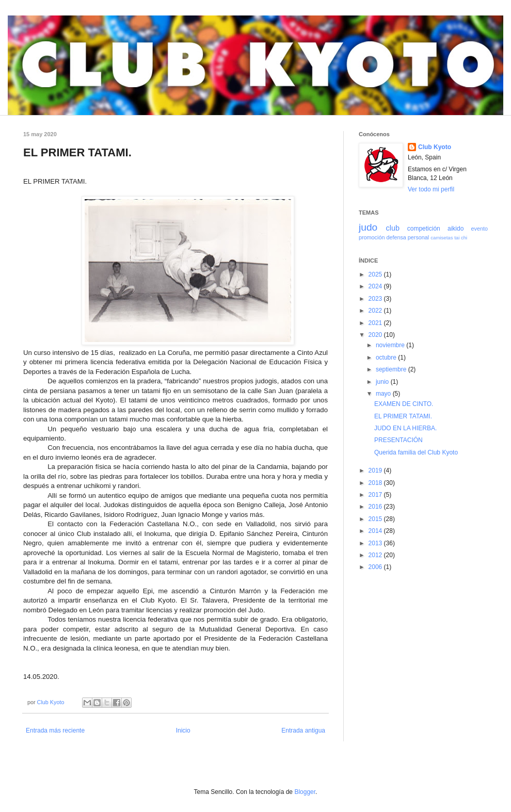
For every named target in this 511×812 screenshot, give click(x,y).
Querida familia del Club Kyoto (416, 452)
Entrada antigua (303, 730)
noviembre (391, 345)
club (392, 228)
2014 (376, 531)
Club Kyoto (435, 147)
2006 (376, 567)
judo (368, 227)
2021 (376, 323)
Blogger (305, 792)
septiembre (392, 369)
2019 (376, 470)
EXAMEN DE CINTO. (404, 404)
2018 (376, 483)
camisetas (442, 238)
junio (383, 382)
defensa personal (408, 237)
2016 (376, 507)
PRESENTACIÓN (398, 440)
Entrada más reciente (55, 730)
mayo (384, 394)
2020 (376, 335)
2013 (376, 543)
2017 (376, 495)
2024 (376, 286)
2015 (376, 519)
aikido (456, 229)
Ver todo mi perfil (431, 189)
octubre (387, 358)
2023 (376, 299)
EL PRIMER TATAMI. (403, 416)
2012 (376, 555)
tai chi (461, 238)
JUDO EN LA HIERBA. (405, 428)
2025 (376, 274)
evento (480, 229)
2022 (376, 311)
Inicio (183, 730)
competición (424, 229)
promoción (372, 237)
